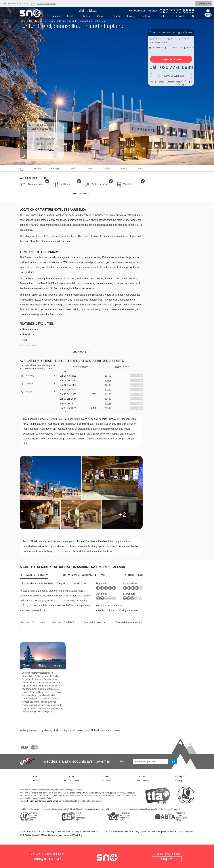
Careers (143, 777)
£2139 (108, 385)
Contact (107, 777)
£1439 (108, 403)
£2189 (108, 394)
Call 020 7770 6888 (171, 67)
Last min (179, 16)
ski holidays (62, 730)
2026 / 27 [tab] (80, 367)
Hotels (71, 16)
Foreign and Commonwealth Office (43, 801)
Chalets (86, 16)
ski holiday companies (89, 809)
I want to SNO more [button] (46, 4)
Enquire (167, 859)
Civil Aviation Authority (91, 793)
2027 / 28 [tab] (122, 367)
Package (55, 168)
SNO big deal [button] (204, 3)
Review (37, 168)
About (71, 777)
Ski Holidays (35, 21)
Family (116, 16)
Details (73, 168)
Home (23, 21)
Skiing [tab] (42, 665)
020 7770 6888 (44, 854)
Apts (128, 622)
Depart (90, 168)
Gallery (107, 168)
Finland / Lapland (68, 21)
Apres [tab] (58, 665)
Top (22, 168)
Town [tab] (27, 665)
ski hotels (78, 730)
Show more (80, 352)
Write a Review (46, 150)
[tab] (34, 575)
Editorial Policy (143, 781)
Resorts (56, 16)
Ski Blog (179, 777)
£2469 (108, 390)
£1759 (108, 376)
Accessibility (107, 781)
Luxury (131, 16)
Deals (162, 16)
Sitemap (179, 781)
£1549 (108, 399)
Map (140, 168)
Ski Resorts (50, 21)
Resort (124, 168)
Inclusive (147, 16)
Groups (101, 16)
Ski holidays (88, 11)
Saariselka (85, 21)
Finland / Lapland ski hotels (106, 730)
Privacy (35, 781)
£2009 (108, 380)
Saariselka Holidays (32, 622)
